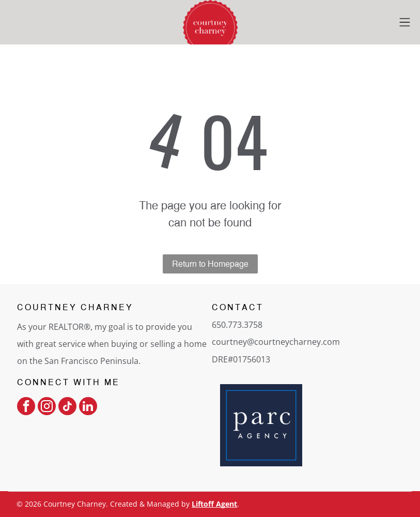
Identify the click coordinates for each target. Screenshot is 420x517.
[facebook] (26, 407)
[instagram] (47, 407)
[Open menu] (405, 22)
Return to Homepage (210, 264)
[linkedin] (88, 407)
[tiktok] (67, 407)
